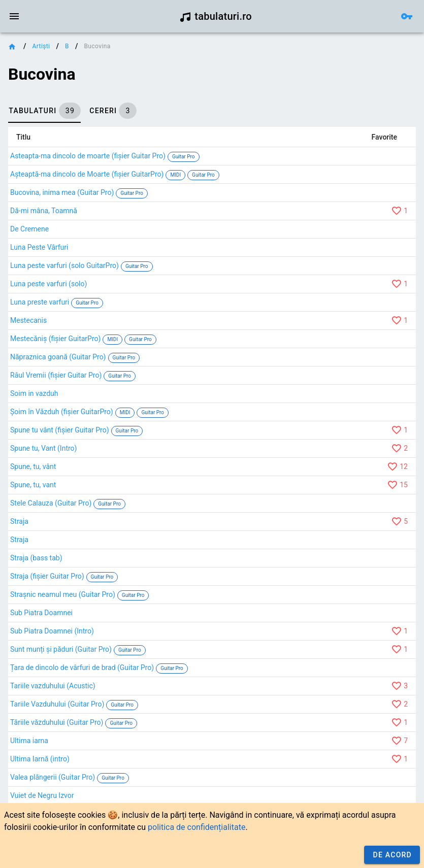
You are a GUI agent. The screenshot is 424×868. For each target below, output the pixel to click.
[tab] (44, 111)
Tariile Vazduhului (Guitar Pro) (57, 704)
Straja (19, 521)
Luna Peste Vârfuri (39, 247)
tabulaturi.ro (216, 16)
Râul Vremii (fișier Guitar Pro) (56, 375)
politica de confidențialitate (197, 827)
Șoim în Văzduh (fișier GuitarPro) (62, 412)
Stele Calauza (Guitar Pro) (51, 503)
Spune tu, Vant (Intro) (43, 448)
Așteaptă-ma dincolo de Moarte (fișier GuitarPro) (87, 174)
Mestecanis (28, 320)
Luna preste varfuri (40, 302)
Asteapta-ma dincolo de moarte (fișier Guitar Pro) (88, 156)
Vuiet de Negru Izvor (42, 795)
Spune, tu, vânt (33, 466)
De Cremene (29, 229)
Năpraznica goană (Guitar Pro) (58, 357)
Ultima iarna (29, 741)
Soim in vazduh (34, 393)
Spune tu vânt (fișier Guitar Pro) (60, 430)
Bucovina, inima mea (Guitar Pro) (62, 192)
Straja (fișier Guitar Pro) (47, 576)
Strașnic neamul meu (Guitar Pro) (63, 594)
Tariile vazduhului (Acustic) (53, 686)
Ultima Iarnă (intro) (40, 759)
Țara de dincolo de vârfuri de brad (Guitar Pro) (82, 667)
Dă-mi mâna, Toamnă (44, 211)
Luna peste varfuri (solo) (48, 284)
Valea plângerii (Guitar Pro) (53, 777)
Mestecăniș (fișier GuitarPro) (55, 339)
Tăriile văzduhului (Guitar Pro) (57, 722)
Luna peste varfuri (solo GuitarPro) (64, 265)
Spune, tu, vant (33, 485)
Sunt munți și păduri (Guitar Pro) (61, 649)
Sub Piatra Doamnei (41, 613)
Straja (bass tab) (36, 558)
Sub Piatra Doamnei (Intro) (52, 631)
